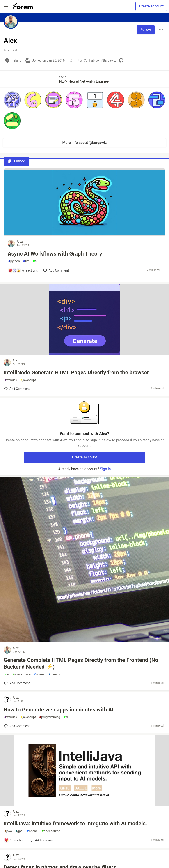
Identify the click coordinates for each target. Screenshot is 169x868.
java (8, 831)
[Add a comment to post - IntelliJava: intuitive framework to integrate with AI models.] (14, 840)
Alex (20, 242)
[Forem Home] (23, 6)
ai (35, 261)
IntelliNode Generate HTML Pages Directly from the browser (76, 373)
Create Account (85, 457)
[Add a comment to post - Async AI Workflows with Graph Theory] (23, 270)
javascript (28, 380)
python (14, 261)
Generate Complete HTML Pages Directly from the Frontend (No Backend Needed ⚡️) (81, 663)
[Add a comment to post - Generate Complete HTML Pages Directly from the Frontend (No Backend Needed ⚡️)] (17, 683)
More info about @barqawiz (85, 143)
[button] (12, 100)
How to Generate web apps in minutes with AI (58, 710)
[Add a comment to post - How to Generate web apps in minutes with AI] (17, 726)
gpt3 (19, 831)
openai (40, 674)
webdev (11, 380)
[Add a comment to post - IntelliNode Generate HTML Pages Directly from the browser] (17, 389)
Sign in (105, 469)
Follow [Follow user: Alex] (146, 30)
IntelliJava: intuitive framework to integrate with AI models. (75, 824)
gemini (54, 674)
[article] (84, 235)
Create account (151, 6)
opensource (21, 674)
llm (26, 261)
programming (50, 717)
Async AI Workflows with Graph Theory (55, 254)
